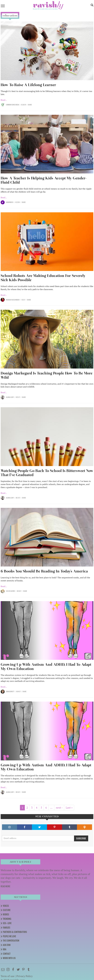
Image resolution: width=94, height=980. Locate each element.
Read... (4, 100)
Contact (7, 954)
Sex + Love (7, 923)
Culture (7, 910)
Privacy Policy (24, 976)
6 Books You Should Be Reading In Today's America (44, 571)
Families (6, 928)
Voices (6, 906)
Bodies (6, 914)
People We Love (9, 936)
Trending (7, 919)
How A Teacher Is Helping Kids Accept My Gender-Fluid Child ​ (44, 180)
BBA (4, 949)
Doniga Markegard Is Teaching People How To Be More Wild (47, 375)
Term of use (8, 976)
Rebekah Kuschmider (13, 300)
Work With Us (9, 958)
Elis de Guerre (10, 591)
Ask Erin (7, 945)
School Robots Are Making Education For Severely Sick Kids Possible (43, 278)
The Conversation (11, 941)
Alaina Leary (10, 397)
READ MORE (5, 886)
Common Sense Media (13, 105)
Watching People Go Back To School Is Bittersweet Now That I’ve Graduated (47, 473)
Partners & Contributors (15, 932)
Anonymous (10, 202)
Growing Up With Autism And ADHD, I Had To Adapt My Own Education (46, 667)
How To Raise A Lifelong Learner (28, 85)
